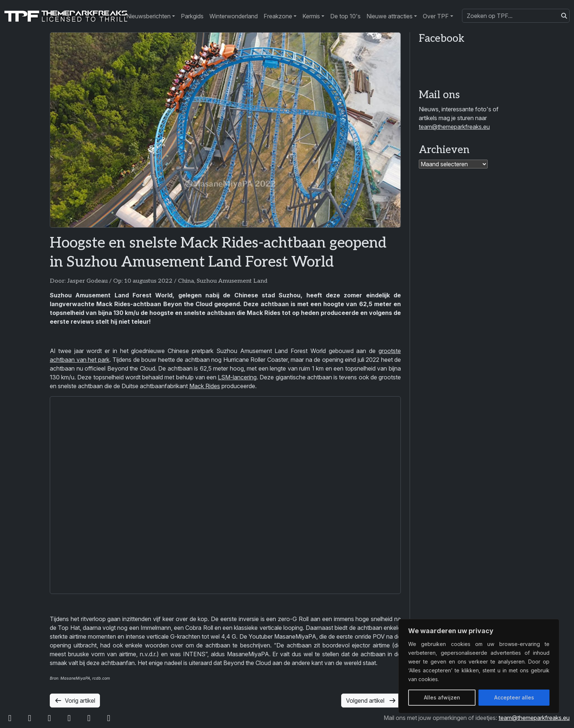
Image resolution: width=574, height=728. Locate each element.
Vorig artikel (75, 701)
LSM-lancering (237, 377)
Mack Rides (205, 386)
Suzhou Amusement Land (232, 281)
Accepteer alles (514, 697)
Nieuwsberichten (148, 16)
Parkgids (192, 16)
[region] (479, 666)
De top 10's (345, 16)
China (186, 281)
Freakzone (278, 16)
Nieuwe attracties (389, 16)
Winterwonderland (234, 16)
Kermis (311, 16)
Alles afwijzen (442, 697)
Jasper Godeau (87, 281)
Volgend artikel (371, 701)
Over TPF (436, 16)
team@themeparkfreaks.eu (454, 127)
